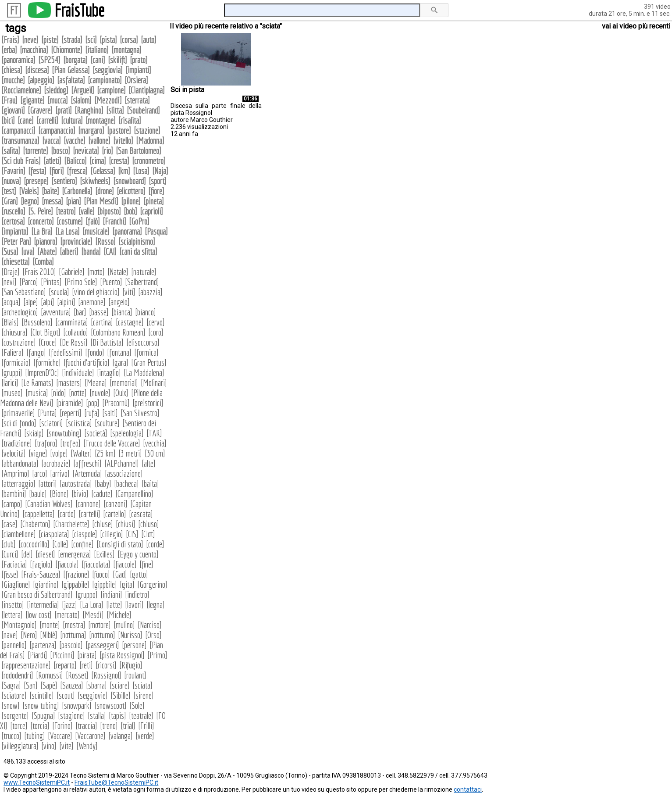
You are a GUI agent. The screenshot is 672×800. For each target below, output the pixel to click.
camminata (72, 322)
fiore (156, 191)
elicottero (131, 191)
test (9, 191)
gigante (32, 100)
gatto (139, 574)
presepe (36, 181)
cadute (102, 494)
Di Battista (107, 342)
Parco (29, 282)
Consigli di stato (120, 544)
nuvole (100, 393)
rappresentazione (26, 665)
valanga (121, 736)
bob (130, 211)
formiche (47, 362)
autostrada (76, 484)
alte (149, 463)
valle (87, 211)
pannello (14, 645)
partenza (43, 645)
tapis (117, 716)
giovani (13, 110)
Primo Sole (81, 282)
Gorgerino (152, 584)
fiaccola (67, 564)
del (27, 554)
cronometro (149, 161)
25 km (105, 453)
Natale (118, 272)
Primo (157, 655)
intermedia (43, 605)
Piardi (37, 655)
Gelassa (103, 171)
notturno (102, 635)
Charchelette (71, 524)
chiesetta (16, 262)
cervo (156, 322)
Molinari (154, 383)
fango (36, 352)
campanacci (18, 130)
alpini (66, 302)
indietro (137, 595)
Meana (96, 383)
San (31, 685)
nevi (9, 282)
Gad (120, 574)
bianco (146, 312)
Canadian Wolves (49, 504)
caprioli (151, 211)
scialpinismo (137, 241)
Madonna (150, 141)
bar (80, 312)
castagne (130, 322)
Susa (10, 252)
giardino (46, 584)
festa (37, 171)
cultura (72, 120)
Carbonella (77, 191)
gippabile (75, 584)
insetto (13, 605)
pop (93, 403)
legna (156, 605)
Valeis (29, 191)
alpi (48, 302)
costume (70, 221)
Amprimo (15, 473)
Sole (137, 705)
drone (105, 191)
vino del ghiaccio (96, 292)
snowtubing (64, 433)
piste (50, 40)
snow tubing (41, 705)
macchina (34, 50)
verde (145, 736)
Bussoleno (37, 322)
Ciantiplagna (147, 90)
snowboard (130, 181)
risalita (130, 120)
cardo (67, 514)
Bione (59, 494)
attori (48, 484)
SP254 (49, 60)
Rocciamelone (21, 90)
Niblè (49, 635)
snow (11, 705)
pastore (119, 130)
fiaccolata (96, 564)
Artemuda (87, 473)
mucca (58, 100)
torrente (36, 151)
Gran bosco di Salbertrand (37, 595)
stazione (147, 130)
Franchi (114, 221)
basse (99, 312)
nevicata (86, 151)
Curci (10, 554)
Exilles (104, 554)
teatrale (141, 716)
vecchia (155, 443)
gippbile (105, 584)
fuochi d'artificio (87, 362)
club (9, 544)
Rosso (105, 241)
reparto (65, 665)
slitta (115, 110)
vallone (99, 141)
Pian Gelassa (71, 70)
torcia (40, 726)
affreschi (87, 463)
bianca (122, 312)
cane (26, 120)
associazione (124, 473)
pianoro (46, 241)
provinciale (76, 241)
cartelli (89, 514)
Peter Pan (16, 241)
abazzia (150, 292)
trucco (11, 736)
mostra (74, 625)
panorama (127, 231)
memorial (124, 383)
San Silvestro (140, 413)
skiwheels (95, 181)
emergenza (75, 554)
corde (155, 544)
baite (50, 191)
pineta (154, 201)
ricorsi (106, 665)
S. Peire (41, 211)
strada (72, 40)
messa (52, 201)
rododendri (17, 675)
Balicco (75, 161)
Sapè (49, 685)
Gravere (40, 110)
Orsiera (136, 80)
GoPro (139, 221)
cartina (102, 322)
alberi (69, 252)
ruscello (13, 211)
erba (9, 50)
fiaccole (125, 564)
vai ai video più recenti (636, 26)
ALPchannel (122, 463)
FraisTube (79, 10)
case (9, 524)
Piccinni (62, 655)
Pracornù (116, 403)
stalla (97, 716)
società (96, 433)
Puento (111, 282)
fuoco (101, 574)
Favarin (13, 171)
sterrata (137, 100)
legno (30, 201)
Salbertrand (142, 282)
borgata (75, 60)
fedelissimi (66, 352)
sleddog (56, 90)
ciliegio (112, 534)
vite (66, 746)
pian (73, 201)
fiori (57, 171)
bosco (60, 151)
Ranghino (89, 110)
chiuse (103, 524)
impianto (15, 231)
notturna (73, 635)
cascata (141, 514)
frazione (76, 574)
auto (149, 40)
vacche (75, 141)
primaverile (18, 413)
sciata (142, 685)
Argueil (83, 90)
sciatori (51, 423)
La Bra (42, 231)
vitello (123, 141)
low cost (39, 615)
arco (40, 473)
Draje (11, 272)
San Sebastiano (24, 292)
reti (86, 665)
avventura (56, 312)
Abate (47, 252)
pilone (131, 201)
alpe (31, 302)
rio (107, 151)
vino (49, 746)
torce (19, 726)
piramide (70, 403)
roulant (135, 675)
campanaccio (57, 130)
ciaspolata (54, 534)
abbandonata (20, 463)
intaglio (109, 373)
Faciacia (14, 564)
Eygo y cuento (138, 554)
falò (93, 221)
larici (10, 383)
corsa (129, 40)
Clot (148, 534)
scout (66, 695)
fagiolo (41, 564)
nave (10, 635)
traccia (86, 726)
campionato (105, 80)
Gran (10, 201)
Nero (29, 635)
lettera (12, 615)
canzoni (116, 504)
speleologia (127, 433)
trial (128, 726)
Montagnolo (19, 625)
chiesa (12, 70)
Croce (48, 342)
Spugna (43, 716)
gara (120, 362)
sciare (120, 685)
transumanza (20, 141)
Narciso (150, 625)
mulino (124, 625)
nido (59, 393)
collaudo (76, 332)
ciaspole (85, 534)
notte (78, 393)
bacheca (126, 484)
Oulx (121, 393)
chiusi (126, 524)
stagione (71, 716)
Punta (47, 413)
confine (82, 544)
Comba (43, 262)
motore (100, 625)
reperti (71, 413)
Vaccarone (90, 736)
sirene (144, 695)
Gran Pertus (149, 362)
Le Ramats (37, 383)
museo (12, 393)
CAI (110, 252)
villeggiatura (20, 746)
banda (91, 252)
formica (146, 352)
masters (69, 383)
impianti (138, 70)
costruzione (19, 342)
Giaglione (16, 584)
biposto (109, 211)
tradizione (17, 443)
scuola (59, 292)
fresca (77, 171)
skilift (117, 60)
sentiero (64, 181)
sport (158, 181)
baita (150, 484)
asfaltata (71, 80)
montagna (126, 50)
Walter (81, 453)
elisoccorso (143, 342)
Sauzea (72, 685)
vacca (52, 141)
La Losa (68, 231)
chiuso (149, 524)
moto (96, 272)
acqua (11, 302)
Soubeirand (143, 110)
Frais (10, 40)
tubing (35, 736)
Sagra (11, 685)
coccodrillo (34, 544)
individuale (78, 373)
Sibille (121, 695)
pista (108, 40)
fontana (119, 352)
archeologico (20, 312)
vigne (38, 453)
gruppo (87, 595)
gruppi (12, 373)
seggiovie (93, 695)
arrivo (60, 473)
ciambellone (19, 534)
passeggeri (102, 645)
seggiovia (108, 70)
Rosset (77, 675)
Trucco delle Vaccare (112, 443)
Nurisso (130, 635)
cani (98, 60)
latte (114, 605)
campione (111, 90)
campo (12, 504)
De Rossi (74, 342)
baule (38, 494)
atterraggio (18, 484)
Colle (60, 544)
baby (103, 484)
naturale (144, 272)
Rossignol (106, 675)
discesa (37, 70)
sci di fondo (19, 423)
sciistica (79, 423)
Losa (141, 171)
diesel (45, 554)
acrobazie (56, 463)
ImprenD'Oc (42, 373)
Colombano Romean (118, 332)
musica (37, 393)
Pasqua (156, 231)
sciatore (14, 695)
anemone (92, 302)
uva (28, 252)
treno (109, 726)
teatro (66, 211)
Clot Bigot (45, 332)
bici (8, 120)
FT (14, 10)
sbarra (96, 685)
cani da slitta (138, 252)
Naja (160, 171)
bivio (80, 494)
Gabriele (72, 272)
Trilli (146, 726)
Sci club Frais (21, 161)
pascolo (71, 645)
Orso (153, 635)
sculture (107, 423)
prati (64, 110)
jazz (69, 605)
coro (156, 332)
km (124, 171)
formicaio (16, 362)
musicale (96, 231)
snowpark (77, 705)
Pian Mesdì (101, 201)
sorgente (15, 716)
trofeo (70, 443)
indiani (111, 595)
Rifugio (131, 665)
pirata (87, 655)
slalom (81, 100)
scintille (42, 695)
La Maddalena (144, 373)
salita (11, 151)
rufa (92, 413)
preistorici (148, 403)
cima (98, 161)
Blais (10, 322)
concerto (41, 221)
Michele (119, 615)
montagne (101, 120)
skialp (34, 433)
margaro (91, 130)
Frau (9, 100)
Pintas (51, 282)
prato (139, 60)
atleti (52, 161)
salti (110, 413)
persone (134, 645)
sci (91, 40)
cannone (88, 504)
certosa (13, 221)
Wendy (87, 746)
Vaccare (60, 736)
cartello (115, 514)
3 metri (130, 453)
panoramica (18, 60)
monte (50, 625)
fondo (95, 352)
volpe (59, 453)
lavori (134, 605)
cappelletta (39, 514)
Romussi (50, 675)
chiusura (14, 332)
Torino (62, 726)
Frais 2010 (39, 272)
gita (127, 584)
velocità (14, 453)
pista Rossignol (122, 655)
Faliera (12, 352)
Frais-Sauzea (41, 574)
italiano (97, 50)
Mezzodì (108, 100)
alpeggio (41, 80)
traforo (46, 443)
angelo (119, 302)
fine (146, 564)
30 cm (155, 453)
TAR (154, 433)
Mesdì (93, 615)
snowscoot (110, 705)
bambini (14, 494)
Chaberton (35, 524)
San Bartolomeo (139, 151)
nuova (11, 181)
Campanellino (134, 494)
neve (30, 40)
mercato (67, 615)
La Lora (92, 605)
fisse (10, 574)
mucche (13, 80)
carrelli (47, 120)
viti (129, 292)
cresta (119, 161)
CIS (132, 534)
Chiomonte (67, 50)
